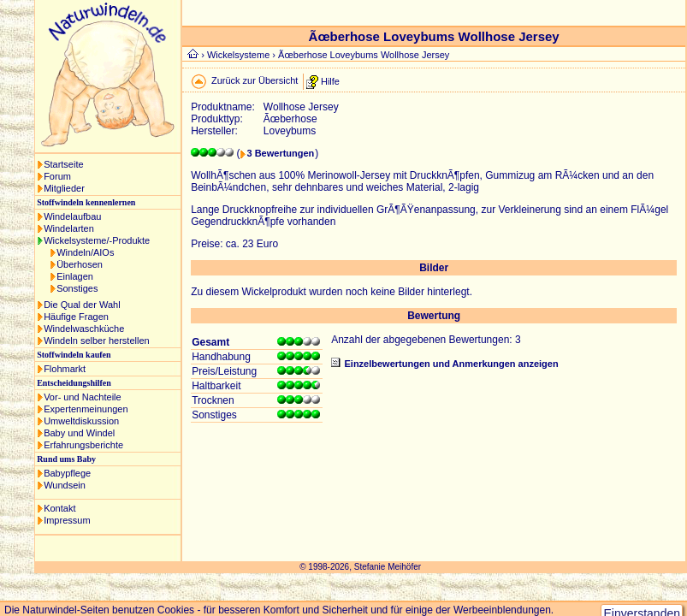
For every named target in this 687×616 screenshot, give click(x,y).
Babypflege (67, 473)
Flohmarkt (65, 369)
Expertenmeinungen (86, 409)
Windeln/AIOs (85, 252)
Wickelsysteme (238, 55)
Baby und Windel (79, 433)
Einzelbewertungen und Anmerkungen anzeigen (451, 364)
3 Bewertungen (280, 153)
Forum (57, 176)
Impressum (67, 520)
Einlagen (75, 276)
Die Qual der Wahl (82, 305)
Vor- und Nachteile (83, 397)
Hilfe (330, 80)
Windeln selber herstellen (97, 341)
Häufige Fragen (76, 317)
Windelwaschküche (84, 329)
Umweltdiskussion (81, 421)
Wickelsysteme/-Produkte (97, 240)
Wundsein (65, 485)
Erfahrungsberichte (83, 445)
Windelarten (69, 228)
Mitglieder (64, 188)
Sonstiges (77, 288)
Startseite (63, 164)
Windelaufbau (72, 216)
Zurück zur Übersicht (255, 80)
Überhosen (80, 264)
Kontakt (59, 508)
